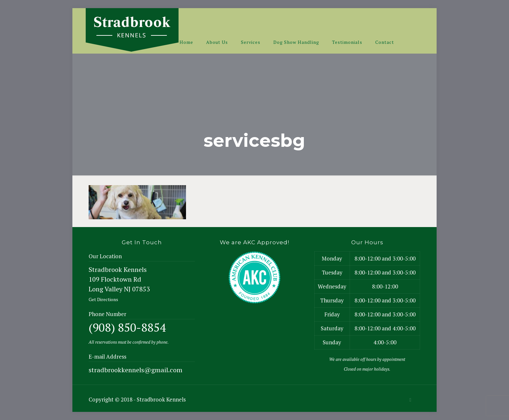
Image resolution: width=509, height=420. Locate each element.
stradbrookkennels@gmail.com (136, 370)
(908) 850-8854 (127, 327)
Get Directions (103, 299)
